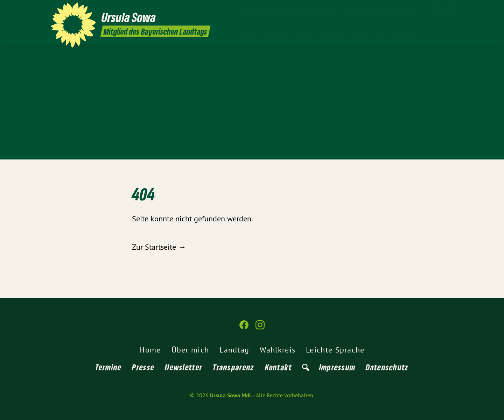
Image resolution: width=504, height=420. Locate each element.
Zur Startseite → (159, 247)
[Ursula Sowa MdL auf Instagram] (450, 9)
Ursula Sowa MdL (231, 395)
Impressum (337, 367)
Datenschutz (387, 367)
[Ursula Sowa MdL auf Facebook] (439, 9)
